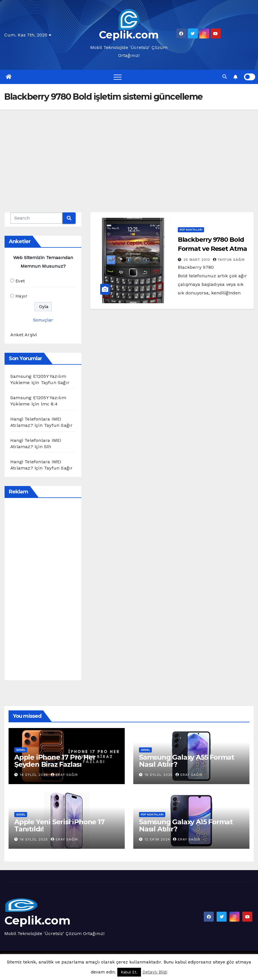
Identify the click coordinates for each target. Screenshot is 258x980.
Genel (21, 750)
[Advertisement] (129, 152)
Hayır (21, 296)
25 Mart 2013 (197, 260)
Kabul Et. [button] (129, 972)
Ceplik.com (129, 35)
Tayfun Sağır (229, 260)
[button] (225, 77)
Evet (20, 281)
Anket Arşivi (24, 335)
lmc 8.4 (49, 404)
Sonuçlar (43, 320)
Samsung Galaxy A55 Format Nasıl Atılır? (187, 761)
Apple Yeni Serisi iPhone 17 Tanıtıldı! (59, 825)
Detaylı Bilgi (155, 972)
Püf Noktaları (191, 230)
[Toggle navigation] (118, 77)
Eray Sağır (64, 775)
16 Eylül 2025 (35, 775)
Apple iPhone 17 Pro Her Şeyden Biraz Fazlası (55, 761)
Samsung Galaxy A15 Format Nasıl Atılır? (186, 825)
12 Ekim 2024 (158, 839)
